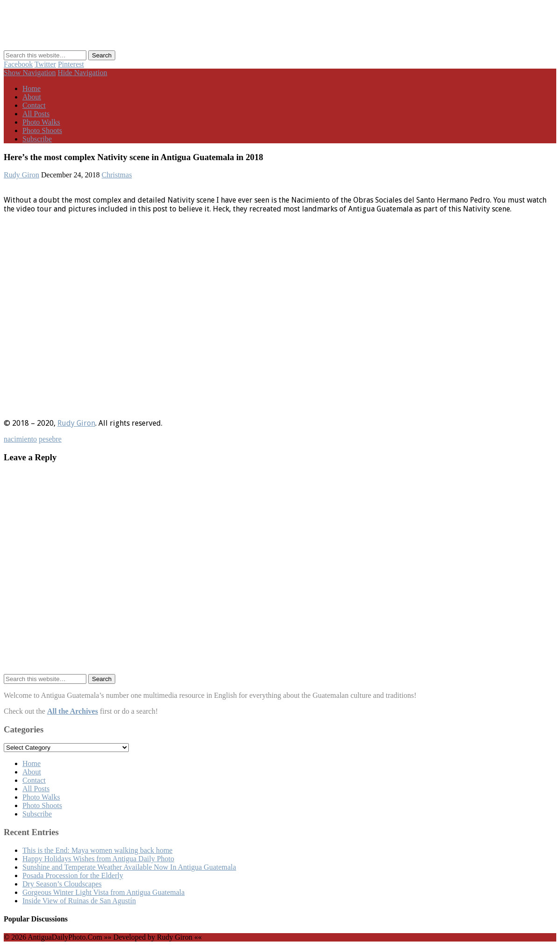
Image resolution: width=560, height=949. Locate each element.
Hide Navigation (83, 73)
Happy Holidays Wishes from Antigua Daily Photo (98, 859)
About (32, 97)
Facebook (18, 64)
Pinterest (71, 64)
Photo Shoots (42, 130)
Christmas (117, 175)
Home (31, 88)
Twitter (45, 64)
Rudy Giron (21, 175)
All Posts (36, 114)
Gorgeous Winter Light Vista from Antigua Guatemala (104, 892)
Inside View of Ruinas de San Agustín (79, 901)
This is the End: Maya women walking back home (98, 850)
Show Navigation (30, 73)
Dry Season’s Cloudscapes (62, 884)
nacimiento (20, 439)
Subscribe (37, 139)
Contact (34, 105)
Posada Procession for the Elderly (73, 875)
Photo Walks (41, 122)
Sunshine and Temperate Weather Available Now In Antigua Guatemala (129, 867)
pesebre (50, 439)
